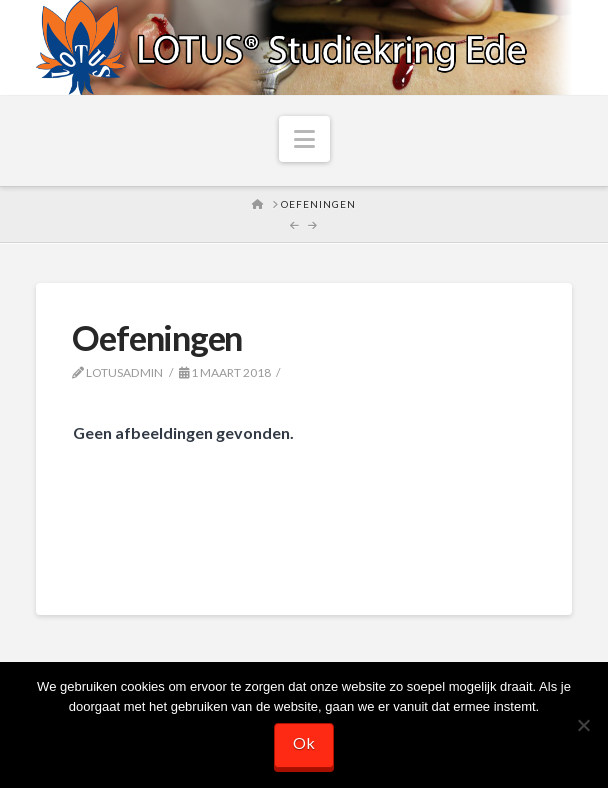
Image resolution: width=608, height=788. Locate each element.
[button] (304, 139)
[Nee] (583, 725)
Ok (304, 742)
